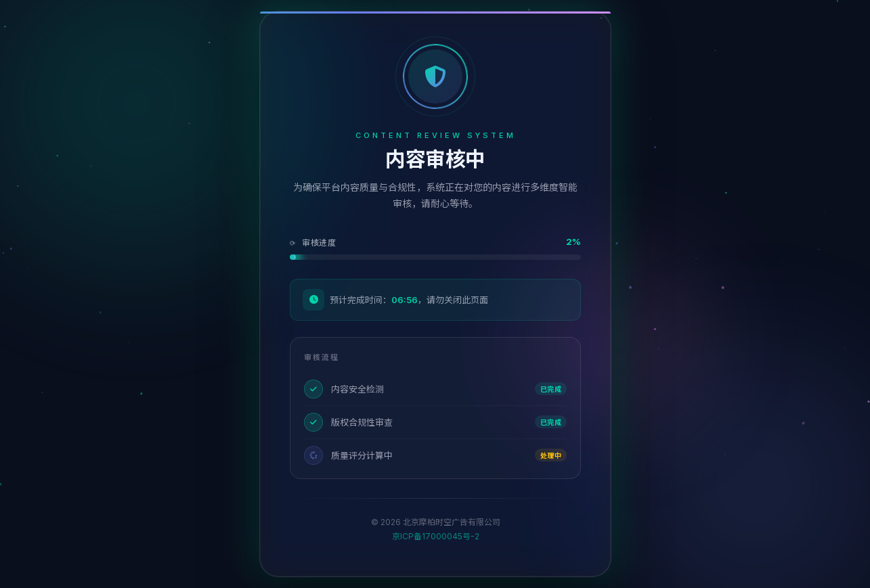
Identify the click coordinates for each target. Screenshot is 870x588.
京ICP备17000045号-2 (435, 536)
